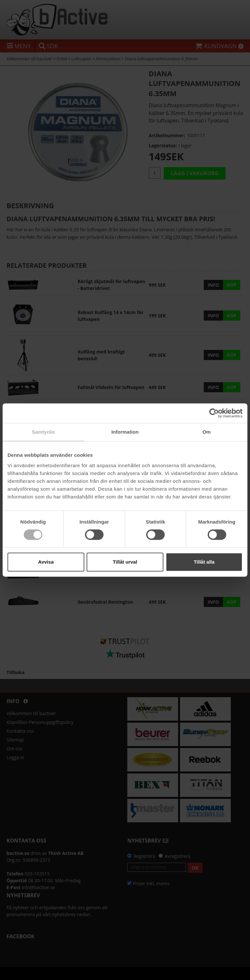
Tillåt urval (125, 562)
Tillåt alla (204, 562)
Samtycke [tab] (43, 432)
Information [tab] (125, 432)
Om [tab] (207, 432)
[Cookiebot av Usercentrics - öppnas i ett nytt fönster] (214, 413)
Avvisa (46, 562)
